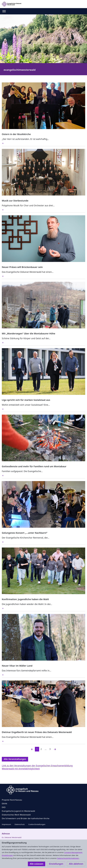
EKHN (4, 804)
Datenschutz (20, 824)
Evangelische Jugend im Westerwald (18, 811)
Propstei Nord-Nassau (12, 800)
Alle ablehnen (76, 864)
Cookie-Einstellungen (37, 824)
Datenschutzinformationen (68, 858)
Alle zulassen (37, 864)
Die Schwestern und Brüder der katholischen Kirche (26, 818)
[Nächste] (55, 749)
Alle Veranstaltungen (15, 759)
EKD (4, 807)
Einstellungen (56, 864)
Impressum (6, 824)
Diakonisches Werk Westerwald (16, 815)
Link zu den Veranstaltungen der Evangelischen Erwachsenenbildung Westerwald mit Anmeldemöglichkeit (37, 767)
